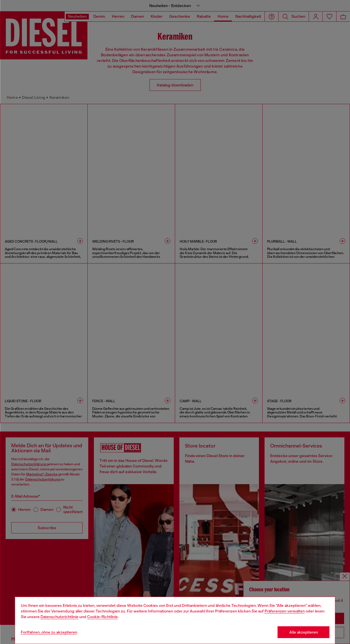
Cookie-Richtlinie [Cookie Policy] (102, 617)
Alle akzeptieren (304, 632)
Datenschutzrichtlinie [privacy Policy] (59, 617)
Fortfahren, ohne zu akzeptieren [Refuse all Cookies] (49, 632)
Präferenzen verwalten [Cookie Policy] (285, 611)
